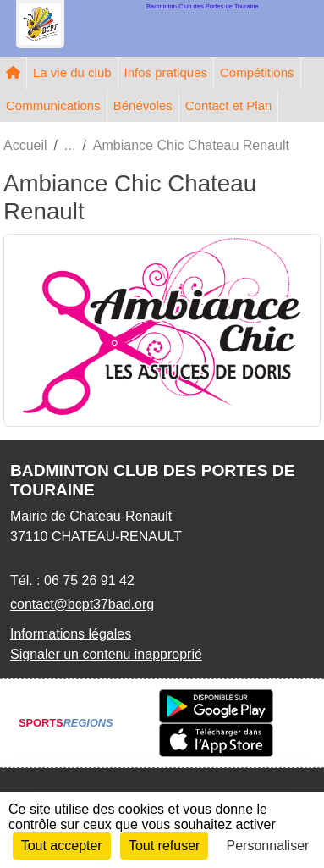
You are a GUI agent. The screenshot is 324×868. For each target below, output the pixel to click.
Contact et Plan (229, 105)
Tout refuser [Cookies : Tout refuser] (164, 846)
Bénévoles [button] (143, 105)
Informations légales (71, 634)
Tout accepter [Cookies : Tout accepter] (62, 846)
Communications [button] (53, 105)
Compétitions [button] (257, 72)
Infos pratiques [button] (166, 72)
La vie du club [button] (72, 72)
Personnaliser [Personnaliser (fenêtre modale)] (268, 846)
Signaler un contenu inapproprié (106, 654)
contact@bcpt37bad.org (82, 604)
